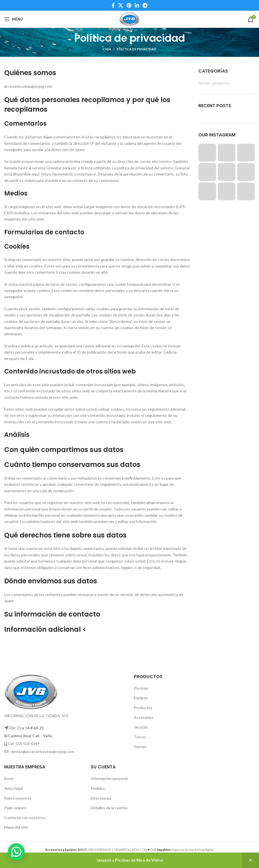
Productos (143, 708)
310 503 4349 (27, 744)
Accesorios (144, 717)
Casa (107, 49)
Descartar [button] (251, 860)
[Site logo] (129, 19)
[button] (16, 852)
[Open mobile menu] (14, 19)
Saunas (140, 746)
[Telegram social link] (145, 5)
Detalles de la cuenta (109, 808)
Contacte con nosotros (25, 818)
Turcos (140, 737)
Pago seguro (15, 808)
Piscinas (141, 688)
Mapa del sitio (16, 827)
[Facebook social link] (113, 5)
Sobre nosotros (18, 798)
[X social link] (121, 5)
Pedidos (98, 788)
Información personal (109, 778)
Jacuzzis (141, 727)
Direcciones (101, 798)
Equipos (141, 698)
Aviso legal (13, 788)
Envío (9, 778)
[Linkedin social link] (137, 5)
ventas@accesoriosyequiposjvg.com (42, 751)
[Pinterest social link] (129, 5)
